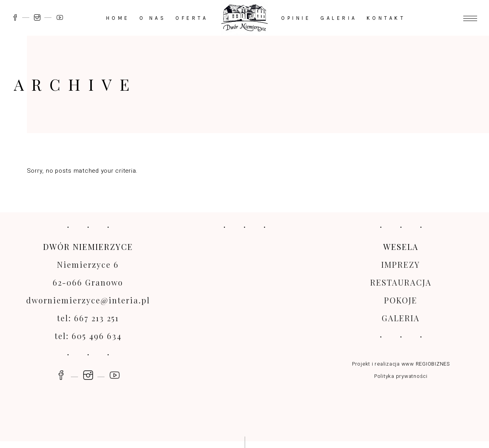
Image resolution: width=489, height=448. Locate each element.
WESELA (401, 247)
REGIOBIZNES (433, 364)
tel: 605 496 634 (88, 336)
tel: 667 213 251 (88, 318)
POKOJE (401, 300)
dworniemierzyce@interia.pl (88, 300)
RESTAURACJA (401, 282)
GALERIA (401, 318)
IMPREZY (401, 264)
